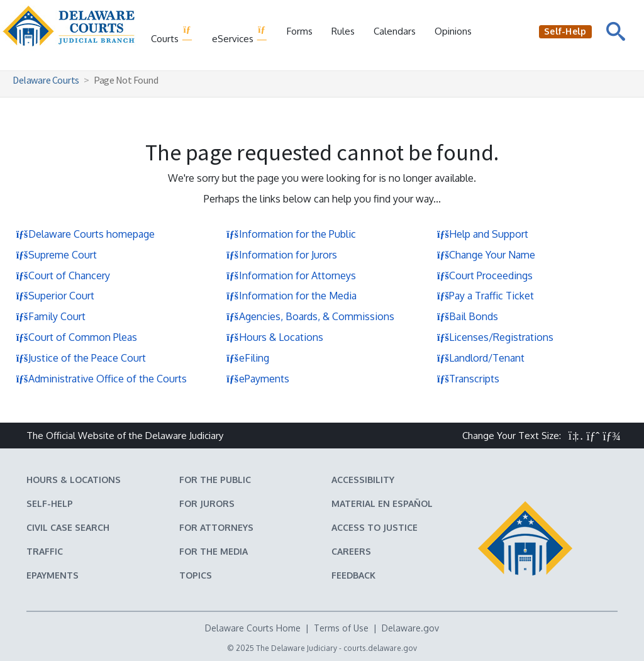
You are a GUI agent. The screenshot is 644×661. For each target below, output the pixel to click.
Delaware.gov (410, 628)
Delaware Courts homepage (85, 234)
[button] (576, 436)
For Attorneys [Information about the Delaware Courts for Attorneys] (216, 527)
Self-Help (50, 503)
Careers (351, 551)
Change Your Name (486, 255)
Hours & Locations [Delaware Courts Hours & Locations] (74, 480)
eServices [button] (240, 35)
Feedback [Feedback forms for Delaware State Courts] (353, 575)
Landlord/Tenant (480, 358)
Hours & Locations (275, 337)
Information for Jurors (282, 255)
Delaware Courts (46, 80)
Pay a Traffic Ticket (485, 296)
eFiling (248, 358)
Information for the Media (291, 296)
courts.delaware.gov (380, 648)
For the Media (214, 551)
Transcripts (468, 379)
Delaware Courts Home (253, 628)
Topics (196, 575)
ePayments (258, 379)
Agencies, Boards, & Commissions (310, 316)
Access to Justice (375, 527)
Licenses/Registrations (495, 337)
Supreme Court (56, 255)
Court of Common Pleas (76, 337)
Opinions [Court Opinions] (453, 31)
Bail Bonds (467, 316)
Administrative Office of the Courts (101, 379)
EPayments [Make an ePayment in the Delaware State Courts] (53, 575)
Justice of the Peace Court (81, 358)
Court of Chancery (63, 275)
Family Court (51, 316)
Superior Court (55, 296)
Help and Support (482, 234)
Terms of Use (341, 628)
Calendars (395, 31)
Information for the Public (291, 234)
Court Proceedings (485, 275)
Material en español (382, 503)
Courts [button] (172, 35)
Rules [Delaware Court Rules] (343, 31)
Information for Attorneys (291, 275)
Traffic (45, 551)
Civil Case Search (68, 527)
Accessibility (363, 480)
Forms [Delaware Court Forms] (300, 31)
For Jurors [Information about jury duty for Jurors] (207, 503)
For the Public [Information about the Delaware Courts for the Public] (215, 480)
